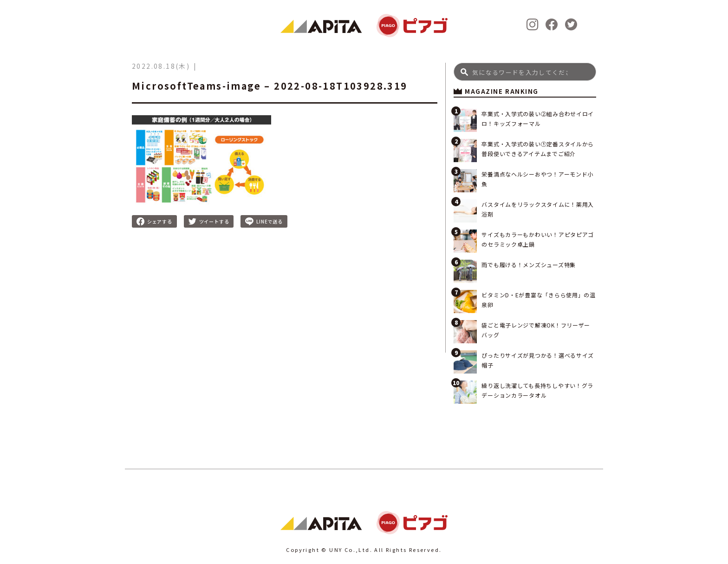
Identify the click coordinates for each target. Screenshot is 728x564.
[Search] (525, 72)
